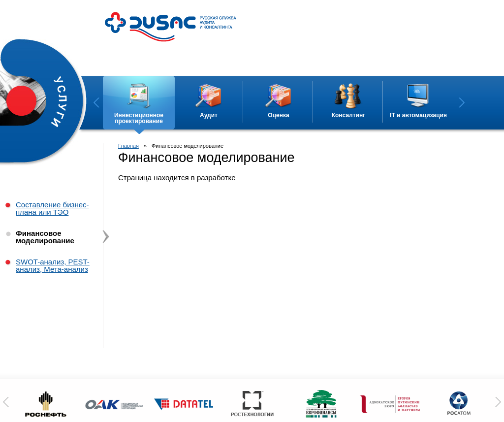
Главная (128, 146)
